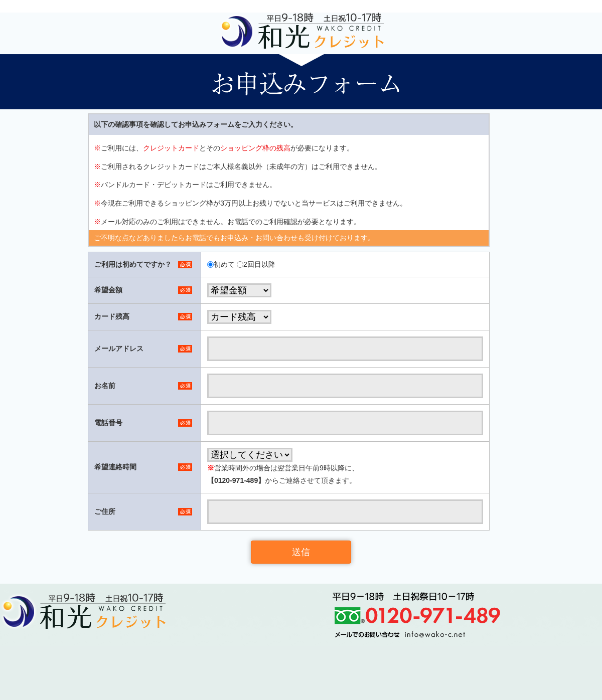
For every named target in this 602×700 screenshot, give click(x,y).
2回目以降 (259, 264)
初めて (224, 264)
